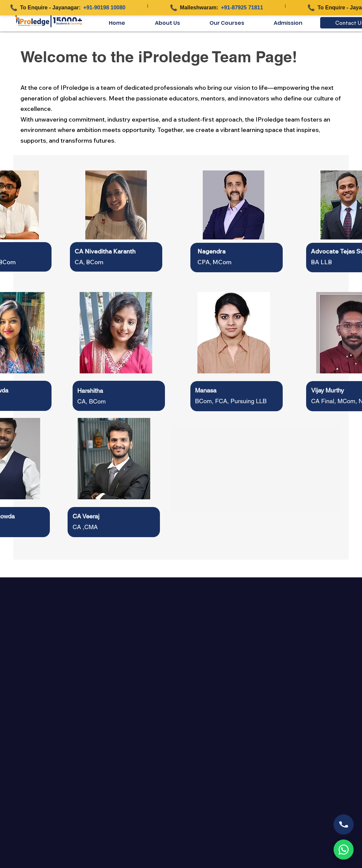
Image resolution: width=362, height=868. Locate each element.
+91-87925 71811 (245, 8)
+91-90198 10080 (107, 8)
